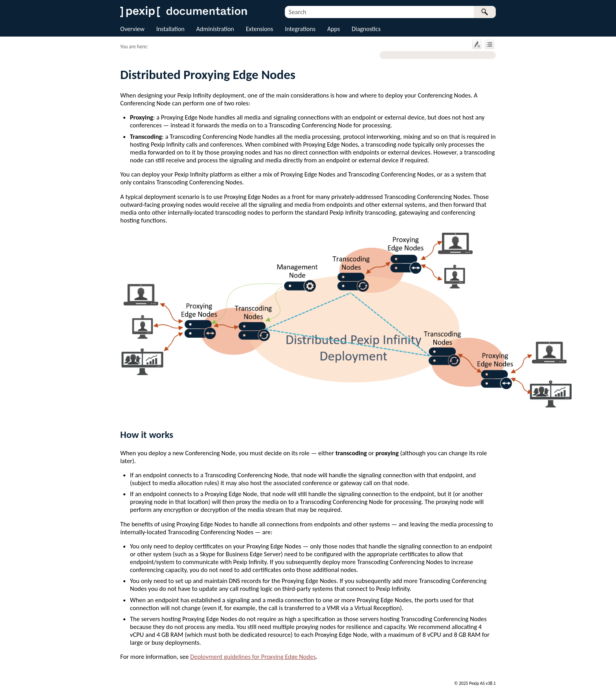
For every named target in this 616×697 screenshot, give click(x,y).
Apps (334, 29)
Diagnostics (366, 29)
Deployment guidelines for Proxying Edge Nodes (253, 657)
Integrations (300, 29)
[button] (485, 12)
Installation (170, 29)
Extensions (259, 29)
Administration (215, 29)
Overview (132, 29)
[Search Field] (390, 12)
